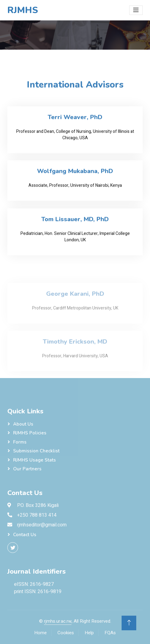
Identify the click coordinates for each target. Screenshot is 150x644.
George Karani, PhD (75, 303)
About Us (23, 424)
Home (40, 633)
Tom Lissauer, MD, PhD (75, 222)
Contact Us (25, 535)
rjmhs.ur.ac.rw (58, 621)
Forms (20, 442)
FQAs (110, 633)
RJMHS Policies (30, 433)
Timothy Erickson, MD (75, 351)
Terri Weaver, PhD (75, 120)
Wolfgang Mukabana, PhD (75, 173)
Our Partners (27, 469)
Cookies (66, 633)
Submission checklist (36, 451)
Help (89, 633)
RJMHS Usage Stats (35, 460)
